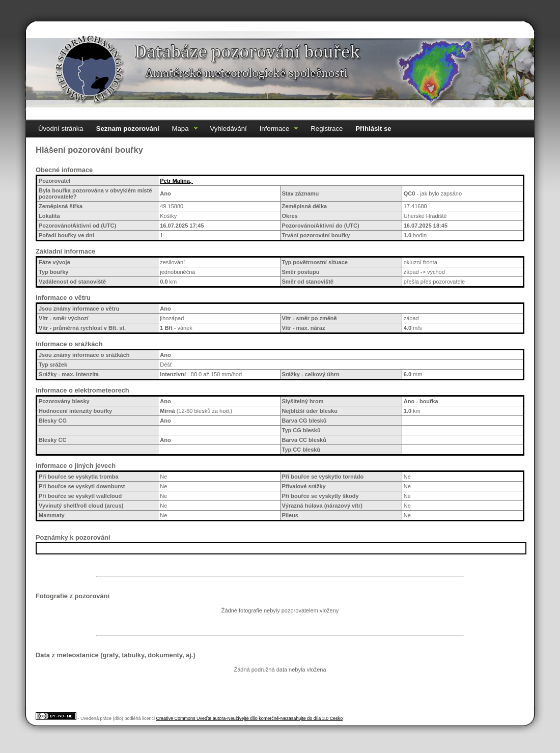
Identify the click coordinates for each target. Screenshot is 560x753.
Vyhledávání (229, 129)
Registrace (327, 129)
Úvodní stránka (61, 129)
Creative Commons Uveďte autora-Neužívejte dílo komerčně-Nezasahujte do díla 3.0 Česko (250, 718)
